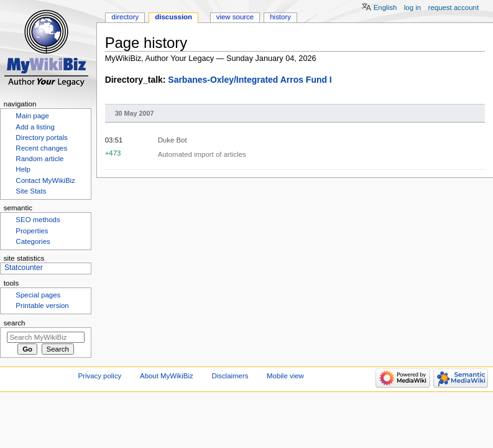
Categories (33, 241)
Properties (32, 231)
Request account (454, 7)
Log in (412, 7)
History (280, 17)
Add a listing (35, 127)
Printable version (42, 306)
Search (15, 323)
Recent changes (41, 148)
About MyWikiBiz (167, 376)
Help (23, 169)
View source (235, 17)
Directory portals (41, 138)
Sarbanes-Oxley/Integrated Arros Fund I (250, 80)
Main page (32, 116)
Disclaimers (230, 376)
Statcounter (24, 268)
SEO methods (38, 220)
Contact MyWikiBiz (45, 180)
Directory (125, 17)
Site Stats (31, 191)
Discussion (173, 17)
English (385, 7)
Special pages (38, 295)
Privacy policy (100, 376)
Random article (39, 159)
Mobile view (285, 376)
